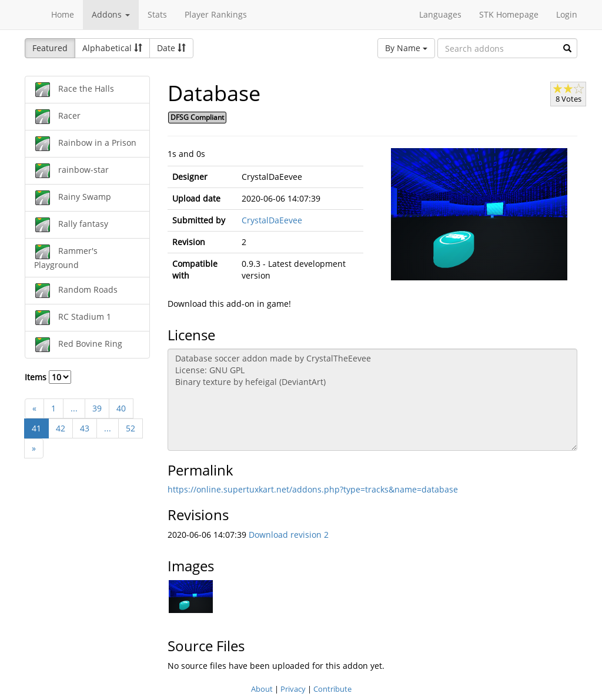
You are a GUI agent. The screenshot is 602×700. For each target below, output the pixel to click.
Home (63, 14)
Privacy (293, 689)
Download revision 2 (289, 535)
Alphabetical (112, 48)
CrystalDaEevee (272, 220)
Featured (50, 48)
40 (121, 408)
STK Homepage (509, 14)
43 (85, 428)
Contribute (332, 689)
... (74, 408)
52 (131, 428)
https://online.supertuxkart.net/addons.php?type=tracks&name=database (313, 489)
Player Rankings (216, 14)
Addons (111, 14)
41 (36, 428)
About (262, 689)
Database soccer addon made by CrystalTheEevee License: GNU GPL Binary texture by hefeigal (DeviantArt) (373, 400)
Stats (157, 14)
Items (48, 377)
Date (171, 48)
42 (61, 428)
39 (97, 408)
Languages (440, 14)
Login (567, 14)
